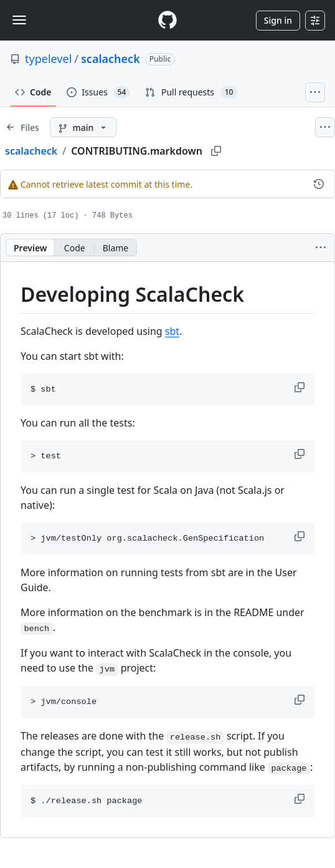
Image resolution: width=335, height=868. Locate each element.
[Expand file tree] (22, 127)
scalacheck (111, 59)
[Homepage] (167, 20)
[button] (301, 387)
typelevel (48, 59)
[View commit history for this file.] (319, 184)
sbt (172, 331)
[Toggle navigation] (19, 20)
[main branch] (83, 127)
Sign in (278, 20)
